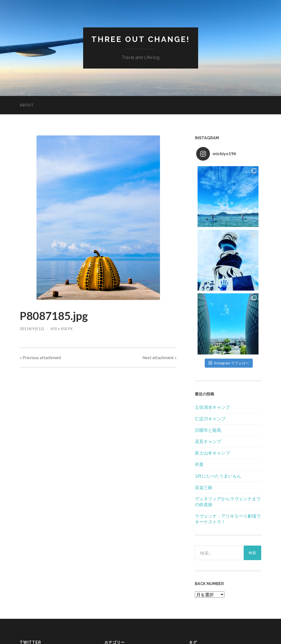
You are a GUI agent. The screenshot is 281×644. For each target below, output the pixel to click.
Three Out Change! (141, 39)
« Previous (40, 358)
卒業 (199, 464)
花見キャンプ (208, 441)
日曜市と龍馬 (208, 430)
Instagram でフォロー (229, 363)
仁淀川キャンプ (210, 419)
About (27, 105)
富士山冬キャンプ (212, 453)
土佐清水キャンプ (212, 407)
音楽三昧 (204, 487)
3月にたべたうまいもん (218, 476)
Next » (160, 358)
